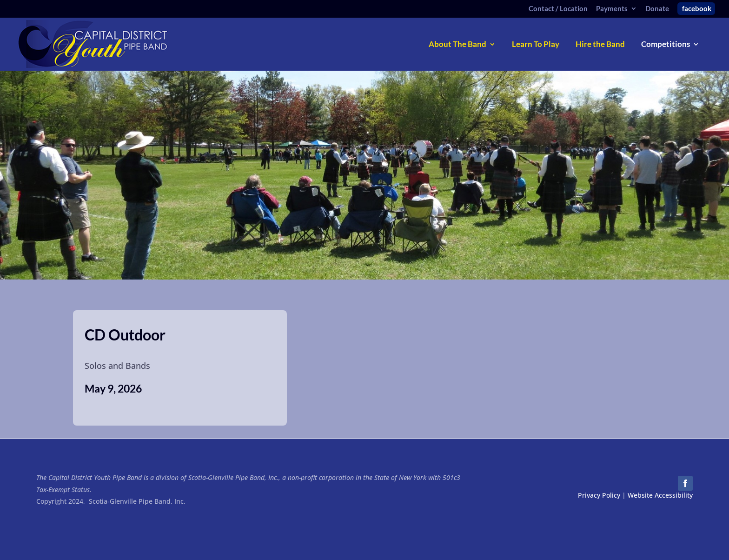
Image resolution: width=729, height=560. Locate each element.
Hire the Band (600, 45)
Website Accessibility (660, 495)
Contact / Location (558, 9)
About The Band (457, 45)
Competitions (666, 45)
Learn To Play (536, 45)
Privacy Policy (599, 495)
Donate (657, 9)
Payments (612, 9)
